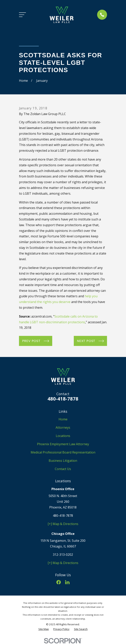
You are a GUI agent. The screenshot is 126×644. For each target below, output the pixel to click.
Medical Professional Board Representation (63, 452)
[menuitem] (44, 629)
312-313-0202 (63, 555)
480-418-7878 (63, 399)
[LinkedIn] (67, 582)
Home (63, 419)
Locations (63, 436)
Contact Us (63, 469)
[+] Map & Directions (63, 524)
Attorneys (63, 427)
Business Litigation (63, 461)
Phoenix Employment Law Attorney (63, 444)
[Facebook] (59, 582)
